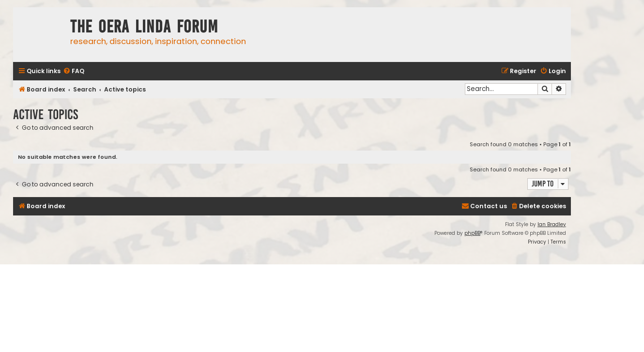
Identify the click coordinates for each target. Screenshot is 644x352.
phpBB (472, 233)
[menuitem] (74, 71)
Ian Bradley (552, 224)
